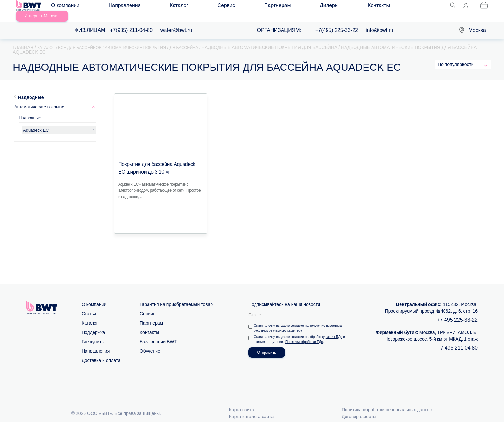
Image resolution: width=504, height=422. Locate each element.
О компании (71, 7)
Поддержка (93, 325)
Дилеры (239, 7)
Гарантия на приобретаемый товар (176, 297)
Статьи (89, 306)
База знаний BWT (158, 334)
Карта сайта (242, 402)
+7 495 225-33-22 (457, 312)
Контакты (269, 7)
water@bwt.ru (176, 23)
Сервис (174, 7)
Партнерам (206, 7)
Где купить (93, 334)
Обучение (150, 343)
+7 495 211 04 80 (458, 340)
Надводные (31, 90)
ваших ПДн (335, 329)
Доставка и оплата (101, 353)
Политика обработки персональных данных (387, 402)
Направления (111, 7)
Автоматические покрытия (40, 99)
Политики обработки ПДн (308, 334)
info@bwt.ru (380, 23)
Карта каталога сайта (252, 409)
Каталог (146, 7)
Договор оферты (359, 409)
